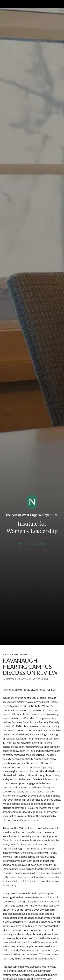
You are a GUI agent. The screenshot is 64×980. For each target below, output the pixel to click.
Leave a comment (39, 679)
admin (25, 679)
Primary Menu (60, 4)
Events (7, 655)
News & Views (19, 655)
